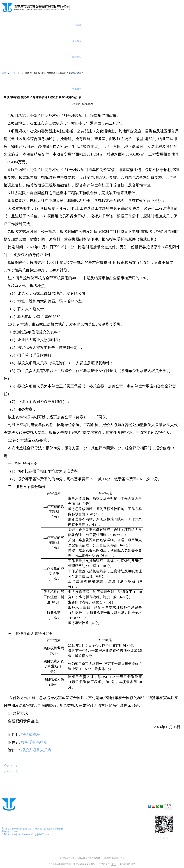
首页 (4, 73)
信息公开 (16, 73)
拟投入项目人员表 (36, 750)
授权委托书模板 (34, 742)
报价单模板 (31, 735)
